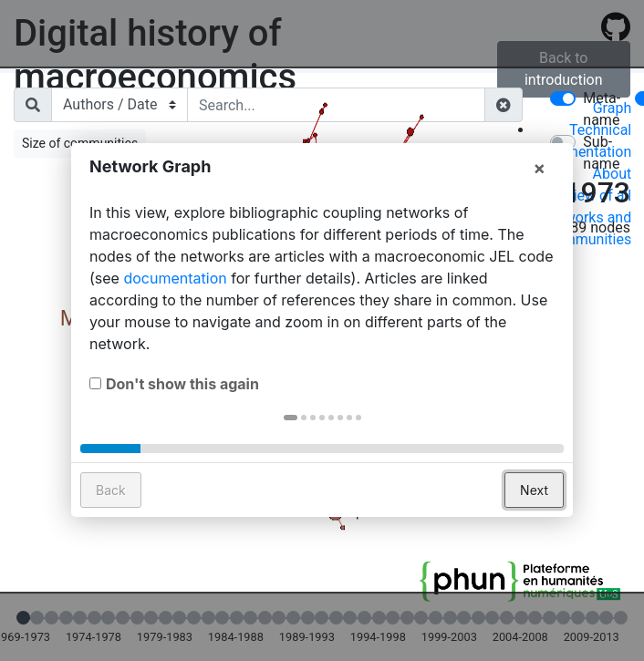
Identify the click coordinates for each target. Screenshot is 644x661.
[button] (291, 452)
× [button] (539, 202)
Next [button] (534, 525)
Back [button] (111, 525)
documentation (175, 313)
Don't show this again (182, 418)
